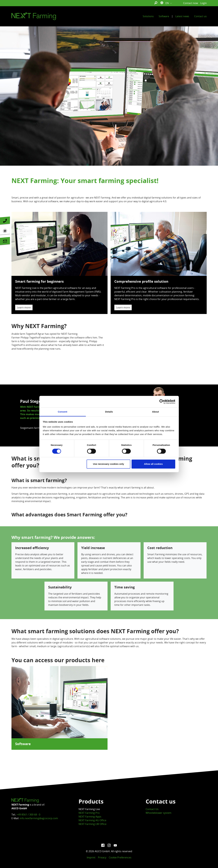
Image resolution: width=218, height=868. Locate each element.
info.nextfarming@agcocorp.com (39, 818)
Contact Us (152, 809)
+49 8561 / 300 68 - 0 (29, 815)
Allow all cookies (153, 464)
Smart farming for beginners (27, 294)
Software (23, 744)
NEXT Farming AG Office (92, 820)
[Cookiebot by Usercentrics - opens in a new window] (162, 402)
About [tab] (156, 412)
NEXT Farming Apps (90, 817)
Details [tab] (109, 412)
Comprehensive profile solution (129, 294)
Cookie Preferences (120, 857)
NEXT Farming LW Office (92, 824)
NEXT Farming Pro (89, 813)
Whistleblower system (159, 813)
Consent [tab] (63, 412)
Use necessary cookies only (108, 464)
